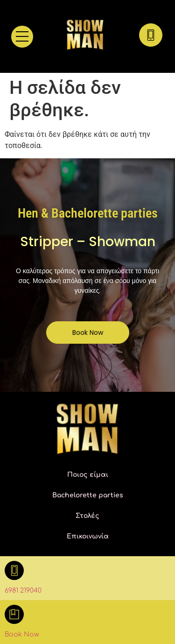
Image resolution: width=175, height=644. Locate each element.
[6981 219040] (14, 570)
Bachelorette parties (88, 495)
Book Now (22, 634)
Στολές (87, 516)
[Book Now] (14, 614)
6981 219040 (23, 591)
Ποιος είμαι (88, 475)
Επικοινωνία (88, 536)
